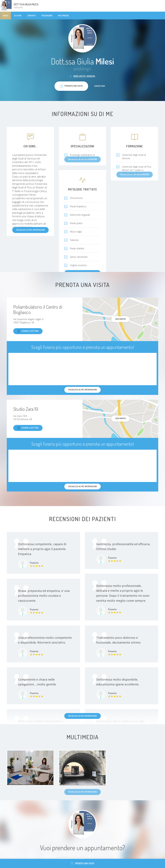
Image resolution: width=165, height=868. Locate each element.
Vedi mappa (120, 319)
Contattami (100, 86)
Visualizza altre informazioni (30, 230)
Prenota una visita (83, 863)
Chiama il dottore (28, 331)
